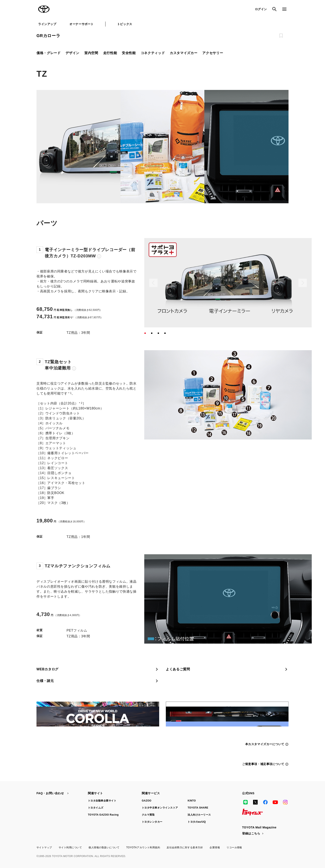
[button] (145, 333)
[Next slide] (303, 283)
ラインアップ (47, 24)
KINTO (192, 801)
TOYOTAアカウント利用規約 (143, 847)
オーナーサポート (81, 24)
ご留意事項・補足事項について (265, 764)
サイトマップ (44, 847)
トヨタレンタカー (152, 822)
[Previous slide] (153, 283)
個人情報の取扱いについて (104, 847)
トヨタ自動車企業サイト (102, 801)
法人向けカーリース (199, 815)
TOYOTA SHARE (198, 808)
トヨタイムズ (96, 808)
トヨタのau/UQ (197, 822)
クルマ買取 (148, 815)
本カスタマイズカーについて (267, 744)
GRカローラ (48, 36)
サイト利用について (70, 847)
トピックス (125, 24)
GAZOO (147, 801)
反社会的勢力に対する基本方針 (185, 847)
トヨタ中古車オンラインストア (160, 808)
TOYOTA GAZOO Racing (103, 815)
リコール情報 (234, 847)
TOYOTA (44, 9)
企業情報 (215, 847)
